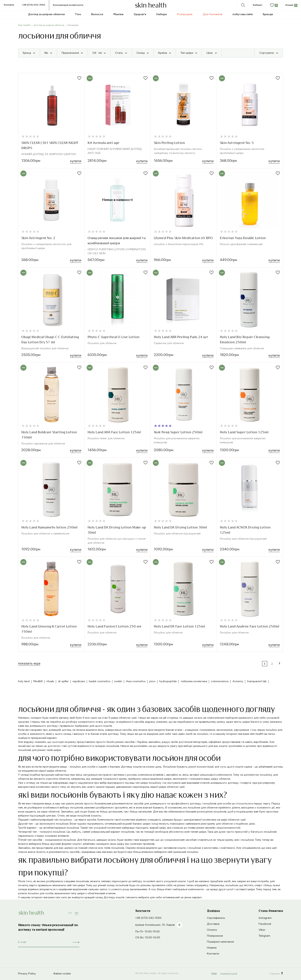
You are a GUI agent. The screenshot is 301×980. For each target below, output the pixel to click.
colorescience (220, 681)
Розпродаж (185, 14)
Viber (262, 930)
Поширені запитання (220, 942)
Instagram (265, 918)
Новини (212, 948)
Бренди (268, 14)
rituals (50, 681)
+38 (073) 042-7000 (33, 5)
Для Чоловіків (213, 14)
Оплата (212, 930)
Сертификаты (216, 918)
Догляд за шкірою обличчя (49, 25)
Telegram (264, 936)
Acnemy (238, 681)
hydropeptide (168, 681)
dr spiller (63, 681)
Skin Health (24, 25)
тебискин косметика (194, 681)
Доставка (213, 924)
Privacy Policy (27, 974)
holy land (24, 681)
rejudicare (79, 681)
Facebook (265, 924)
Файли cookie (62, 974)
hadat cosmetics (100, 681)
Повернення (215, 936)
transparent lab (257, 681)
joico (152, 681)
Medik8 (38, 681)
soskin (118, 681)
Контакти (9, 5)
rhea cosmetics (136, 681)
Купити (76, 161)
